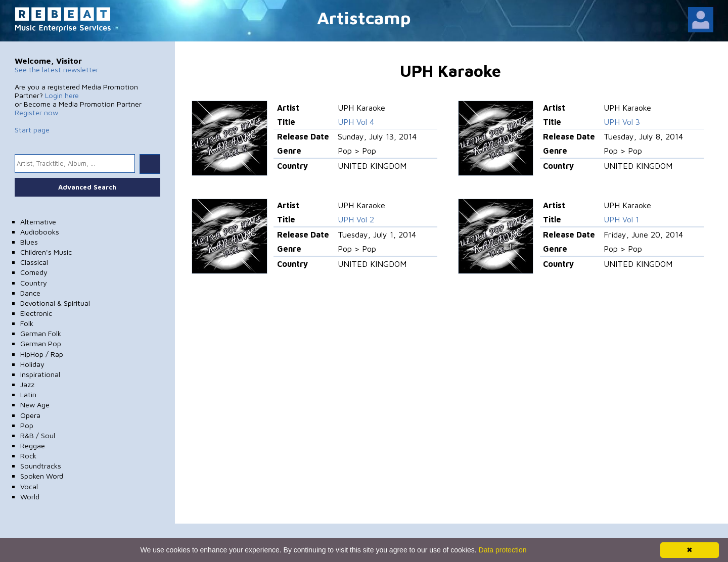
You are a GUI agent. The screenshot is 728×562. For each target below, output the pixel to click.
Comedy (34, 272)
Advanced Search (87, 187)
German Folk (41, 333)
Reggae (33, 446)
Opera (30, 415)
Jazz (27, 384)
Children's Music (46, 252)
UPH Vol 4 (356, 122)
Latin (28, 394)
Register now (36, 112)
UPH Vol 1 (621, 219)
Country (34, 283)
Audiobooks (40, 232)
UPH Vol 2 (356, 219)
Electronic (36, 313)
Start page (32, 130)
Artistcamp (364, 17)
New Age (35, 405)
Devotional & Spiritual (55, 303)
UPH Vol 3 (622, 122)
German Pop (41, 343)
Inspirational (40, 374)
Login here (62, 95)
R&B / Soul (38, 435)
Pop (27, 425)
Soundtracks (41, 466)
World (30, 497)
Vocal (29, 486)
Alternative (38, 222)
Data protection (503, 550)
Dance (30, 293)
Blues (29, 242)
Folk (27, 323)
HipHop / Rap (42, 354)
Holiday (32, 364)
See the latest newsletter (57, 69)
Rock (28, 456)
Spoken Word (42, 476)
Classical (34, 262)
